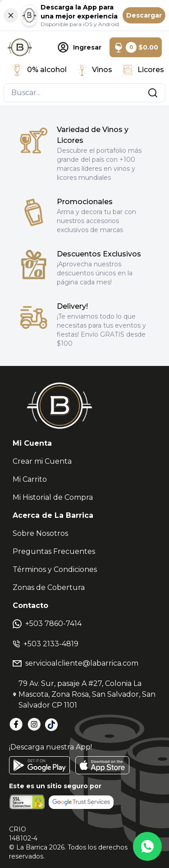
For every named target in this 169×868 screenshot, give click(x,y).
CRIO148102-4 (23, 834)
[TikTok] (51, 725)
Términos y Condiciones (55, 569)
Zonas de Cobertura (49, 587)
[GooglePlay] (39, 765)
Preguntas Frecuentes (54, 551)
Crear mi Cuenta (42, 461)
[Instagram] (34, 724)
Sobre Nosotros (40, 533)
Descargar (144, 15)
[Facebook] (16, 724)
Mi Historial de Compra (53, 497)
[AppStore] (102, 765)
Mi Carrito (30, 479)
